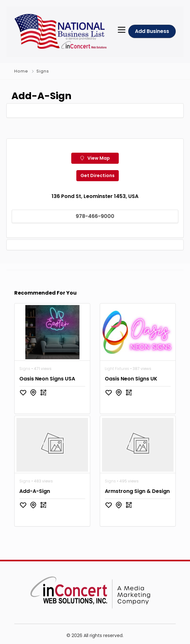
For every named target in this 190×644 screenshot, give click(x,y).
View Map (95, 158)
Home (21, 71)
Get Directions (98, 175)
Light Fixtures (117, 369)
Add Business (152, 31)
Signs (43, 71)
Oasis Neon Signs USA (47, 379)
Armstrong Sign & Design (137, 491)
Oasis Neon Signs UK (131, 379)
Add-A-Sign (35, 491)
